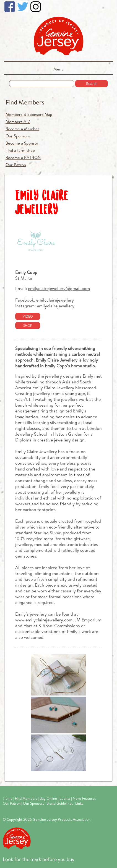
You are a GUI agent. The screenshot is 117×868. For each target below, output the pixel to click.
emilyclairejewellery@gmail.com (59, 288)
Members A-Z (18, 121)
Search (92, 84)
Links (79, 803)
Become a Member (22, 129)
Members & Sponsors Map (29, 114)
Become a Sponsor (22, 143)
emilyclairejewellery (55, 300)
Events (65, 798)
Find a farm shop (20, 150)
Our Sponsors (18, 136)
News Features (84, 798)
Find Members (25, 102)
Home (8, 798)
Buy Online (48, 798)
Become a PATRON (23, 157)
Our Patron (16, 165)
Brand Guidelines (60, 803)
